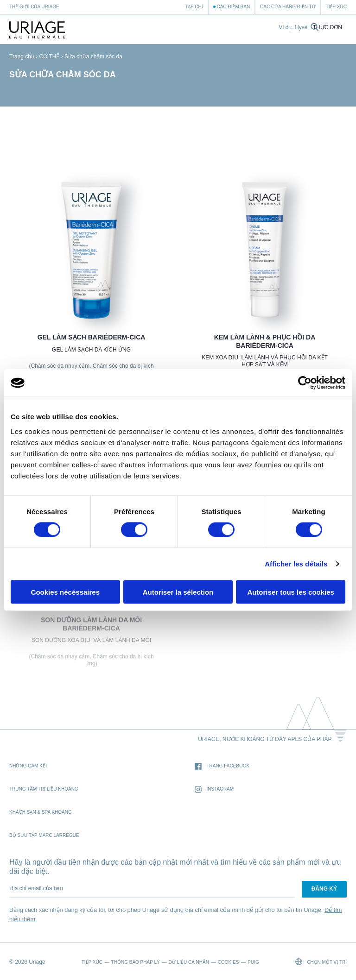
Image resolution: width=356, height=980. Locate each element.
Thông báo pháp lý (136, 962)
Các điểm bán (234, 7)
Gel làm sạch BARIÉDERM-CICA (92, 337)
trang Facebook (222, 766)
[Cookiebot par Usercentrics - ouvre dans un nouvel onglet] (305, 383)
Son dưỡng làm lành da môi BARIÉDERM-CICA (91, 626)
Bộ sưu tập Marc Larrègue (44, 835)
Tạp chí (194, 7)
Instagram (214, 789)
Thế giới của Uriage (34, 7)
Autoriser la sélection (178, 592)
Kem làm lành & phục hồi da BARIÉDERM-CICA (265, 341)
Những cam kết (29, 766)
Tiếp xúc (336, 7)
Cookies (229, 962)
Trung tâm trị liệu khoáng (44, 789)
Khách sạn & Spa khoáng (41, 812)
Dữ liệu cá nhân (189, 962)
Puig (253, 962)
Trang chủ (22, 57)
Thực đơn (327, 28)
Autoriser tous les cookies (291, 592)
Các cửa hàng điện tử (288, 7)
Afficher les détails (296, 564)
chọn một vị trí (321, 962)
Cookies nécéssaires (65, 592)
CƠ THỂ (50, 57)
